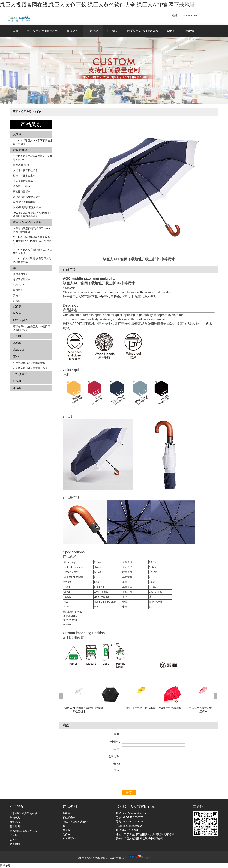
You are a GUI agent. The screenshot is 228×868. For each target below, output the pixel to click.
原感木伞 (18, 290)
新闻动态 (73, 31)
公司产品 (93, 31)
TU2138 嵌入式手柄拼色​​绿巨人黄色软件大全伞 (33, 251)
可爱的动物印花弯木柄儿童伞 (29, 363)
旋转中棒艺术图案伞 (24, 176)
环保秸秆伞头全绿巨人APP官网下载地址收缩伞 (32, 328)
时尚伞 (39, 112)
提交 (129, 792)
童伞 (16, 357)
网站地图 (5, 866)
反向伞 (17, 134)
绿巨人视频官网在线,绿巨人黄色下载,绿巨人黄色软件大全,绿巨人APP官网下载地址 (97, 5)
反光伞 (17, 388)
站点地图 (15, 844)
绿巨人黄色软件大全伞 (27, 222)
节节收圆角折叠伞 (23, 181)
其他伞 (17, 295)
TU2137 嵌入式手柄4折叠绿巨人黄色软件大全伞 (32, 260)
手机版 (147, 858)
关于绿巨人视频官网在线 (43, 31)
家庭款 (17, 301)
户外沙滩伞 (20, 374)
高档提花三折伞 (22, 191)
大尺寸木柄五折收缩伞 (25, 170)
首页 (15, 31)
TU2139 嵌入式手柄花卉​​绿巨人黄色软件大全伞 (33, 158)
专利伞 (17, 336)
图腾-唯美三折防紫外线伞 (27, 207)
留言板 (171, 31)
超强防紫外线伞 (22, 279)
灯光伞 (17, 381)
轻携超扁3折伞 (21, 165)
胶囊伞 (99, 708)
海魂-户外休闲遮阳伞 (25, 202)
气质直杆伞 (19, 285)
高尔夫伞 (19, 350)
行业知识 (113, 31)
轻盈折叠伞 (20, 150)
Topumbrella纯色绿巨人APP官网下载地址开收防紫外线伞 (32, 214)
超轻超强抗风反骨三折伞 (27, 197)
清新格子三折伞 (22, 186)
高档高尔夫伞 (20, 274)
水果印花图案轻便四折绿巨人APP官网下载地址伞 (32, 230)
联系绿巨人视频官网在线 (143, 31)
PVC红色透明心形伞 (169, 708)
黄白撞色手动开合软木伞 (141, 708)
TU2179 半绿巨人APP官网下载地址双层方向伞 (33, 142)
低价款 (17, 306)
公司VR (189, 31)
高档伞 (17, 343)
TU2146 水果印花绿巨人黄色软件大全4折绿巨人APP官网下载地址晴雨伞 (33, 241)
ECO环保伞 (20, 320)
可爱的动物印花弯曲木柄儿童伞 (30, 368)
